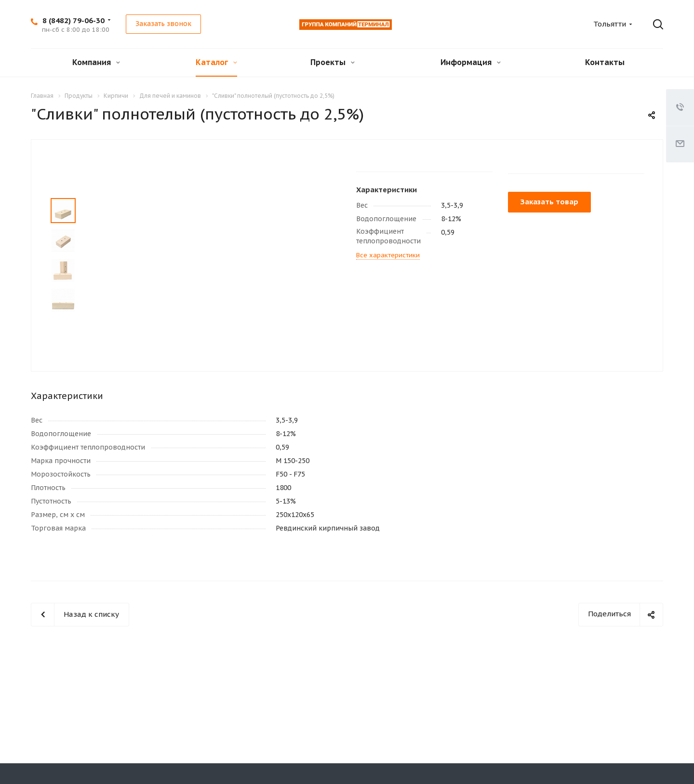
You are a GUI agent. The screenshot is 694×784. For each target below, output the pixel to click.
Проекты (333, 62)
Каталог (216, 62)
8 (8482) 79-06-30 (73, 20)
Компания (96, 62)
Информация (471, 62)
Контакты (605, 62)
